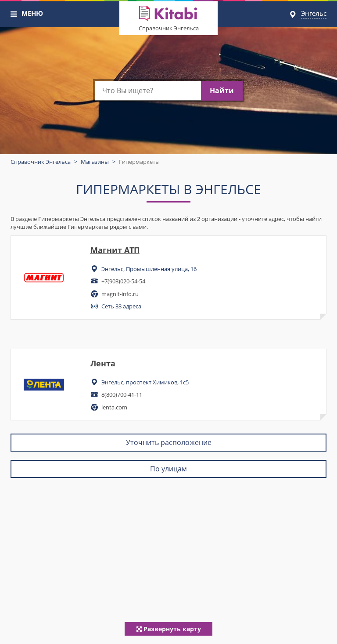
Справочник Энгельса (169, 28)
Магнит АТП (115, 250)
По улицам (168, 469)
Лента (103, 363)
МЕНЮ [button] (32, 13)
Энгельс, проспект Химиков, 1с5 (145, 382)
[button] (14, 14)
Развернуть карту (169, 629)
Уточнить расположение (169, 442)
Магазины (95, 162)
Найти (222, 90)
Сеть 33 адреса (121, 306)
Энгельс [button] (314, 13)
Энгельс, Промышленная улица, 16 (149, 269)
